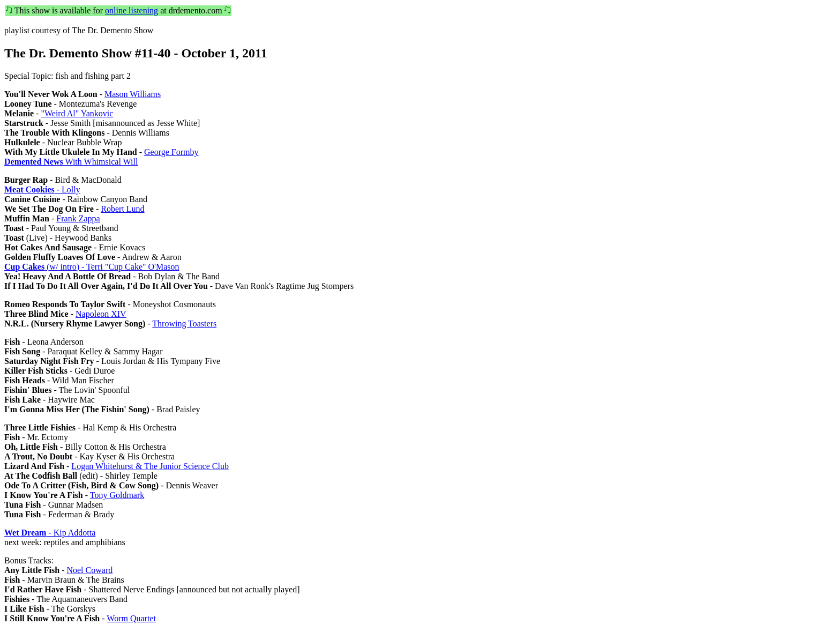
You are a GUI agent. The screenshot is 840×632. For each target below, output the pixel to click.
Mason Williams (133, 94)
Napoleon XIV (101, 314)
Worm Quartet (131, 618)
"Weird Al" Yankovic (77, 113)
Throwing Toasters (184, 324)
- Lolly (42, 189)
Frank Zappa (78, 218)
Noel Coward (89, 570)
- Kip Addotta (50, 533)
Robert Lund (122, 209)
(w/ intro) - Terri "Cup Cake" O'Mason (92, 267)
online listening (132, 10)
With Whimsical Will (71, 162)
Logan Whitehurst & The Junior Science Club (150, 466)
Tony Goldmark (117, 495)
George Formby (171, 152)
